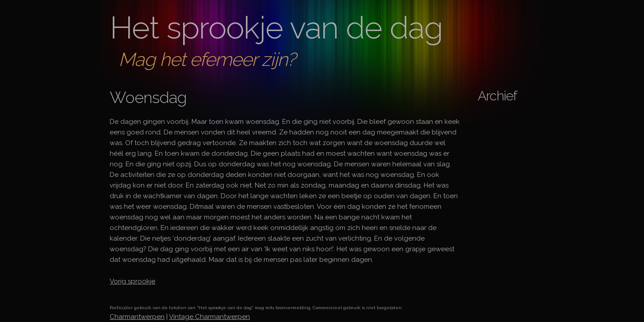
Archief (497, 96)
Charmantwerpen (137, 317)
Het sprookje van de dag (276, 27)
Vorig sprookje (132, 281)
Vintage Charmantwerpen (209, 317)
